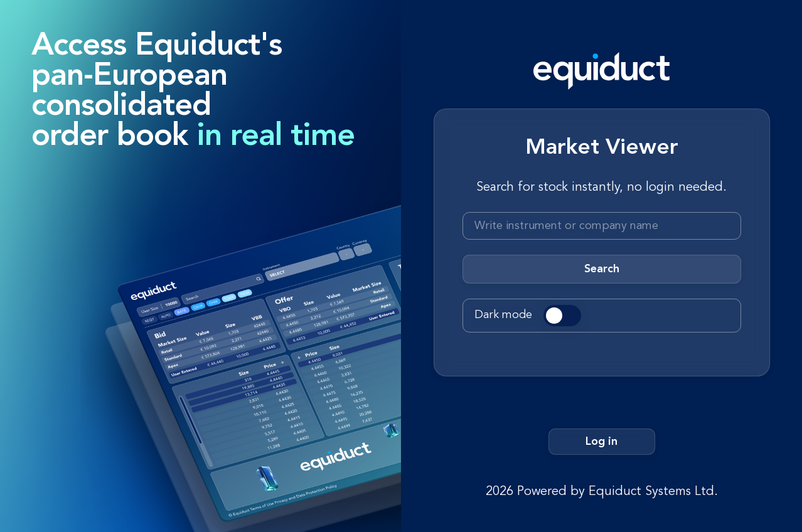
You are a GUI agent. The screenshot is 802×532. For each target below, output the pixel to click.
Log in (601, 442)
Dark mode (503, 315)
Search (602, 269)
